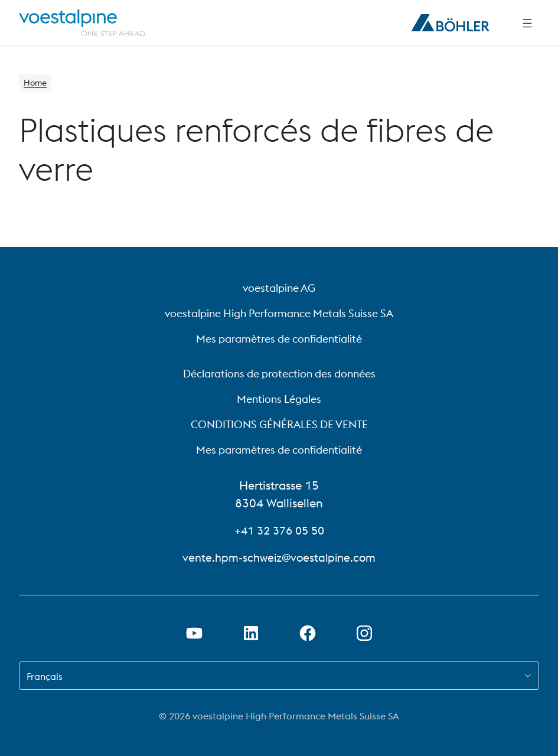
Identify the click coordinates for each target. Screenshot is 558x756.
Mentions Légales (279, 399)
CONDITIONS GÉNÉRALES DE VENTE (279, 424)
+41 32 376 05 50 (279, 530)
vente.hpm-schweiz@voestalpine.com (279, 557)
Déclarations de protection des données (279, 374)
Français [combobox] (45, 676)
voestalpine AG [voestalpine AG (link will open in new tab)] (279, 288)
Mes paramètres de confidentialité (279, 339)
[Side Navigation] (527, 23)
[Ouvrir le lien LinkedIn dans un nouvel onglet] (251, 633)
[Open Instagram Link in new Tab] (364, 633)
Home (37, 84)
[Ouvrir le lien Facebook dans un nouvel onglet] (308, 633)
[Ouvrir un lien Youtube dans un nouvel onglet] (194, 633)
